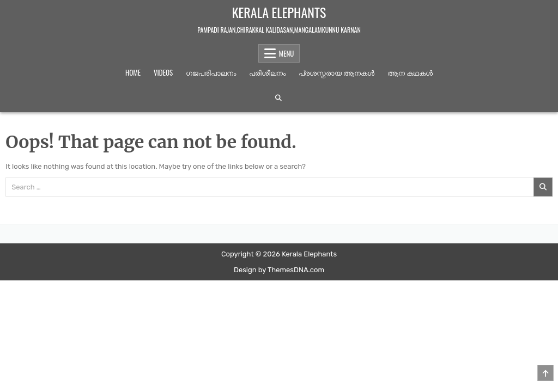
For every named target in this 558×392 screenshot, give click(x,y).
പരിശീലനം (267, 72)
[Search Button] (278, 98)
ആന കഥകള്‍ (410, 72)
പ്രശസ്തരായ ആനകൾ (336, 72)
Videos (163, 72)
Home (133, 72)
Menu (287, 53)
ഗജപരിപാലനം (211, 72)
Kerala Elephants (279, 12)
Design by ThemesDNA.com (279, 270)
